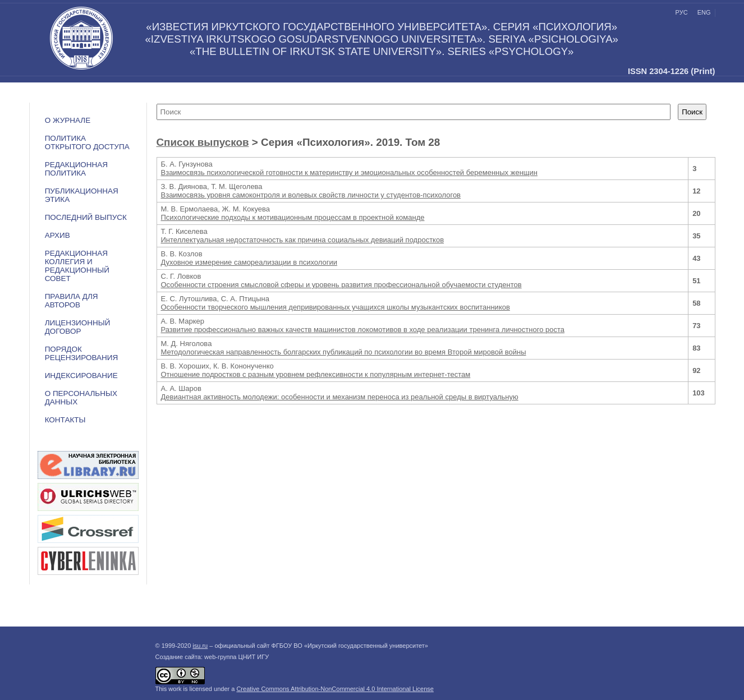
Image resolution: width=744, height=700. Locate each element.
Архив (58, 235)
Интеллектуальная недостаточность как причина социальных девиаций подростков (303, 240)
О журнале (68, 120)
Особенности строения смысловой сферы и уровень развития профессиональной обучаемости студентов (341, 285)
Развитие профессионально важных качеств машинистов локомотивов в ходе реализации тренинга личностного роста (363, 330)
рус (682, 12)
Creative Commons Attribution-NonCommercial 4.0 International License (335, 689)
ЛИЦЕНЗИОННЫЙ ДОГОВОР (78, 327)
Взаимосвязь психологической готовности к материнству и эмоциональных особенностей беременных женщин (349, 172)
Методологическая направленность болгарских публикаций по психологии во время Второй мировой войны (344, 352)
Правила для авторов (72, 301)
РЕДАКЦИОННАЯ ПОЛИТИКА (76, 169)
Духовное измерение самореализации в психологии (249, 262)
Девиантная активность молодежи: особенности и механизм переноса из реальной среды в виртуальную (340, 397)
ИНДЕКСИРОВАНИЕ (81, 376)
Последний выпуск (86, 217)
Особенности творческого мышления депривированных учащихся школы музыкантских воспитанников (336, 307)
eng (704, 12)
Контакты (65, 420)
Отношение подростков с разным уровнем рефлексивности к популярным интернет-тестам (316, 374)
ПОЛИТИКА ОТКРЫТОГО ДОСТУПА (87, 142)
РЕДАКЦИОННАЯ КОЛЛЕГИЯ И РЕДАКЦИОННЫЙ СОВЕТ (77, 266)
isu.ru (200, 646)
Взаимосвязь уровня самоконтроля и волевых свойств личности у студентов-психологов (311, 195)
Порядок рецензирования (82, 353)
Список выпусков (203, 142)
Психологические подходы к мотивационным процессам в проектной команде (293, 217)
